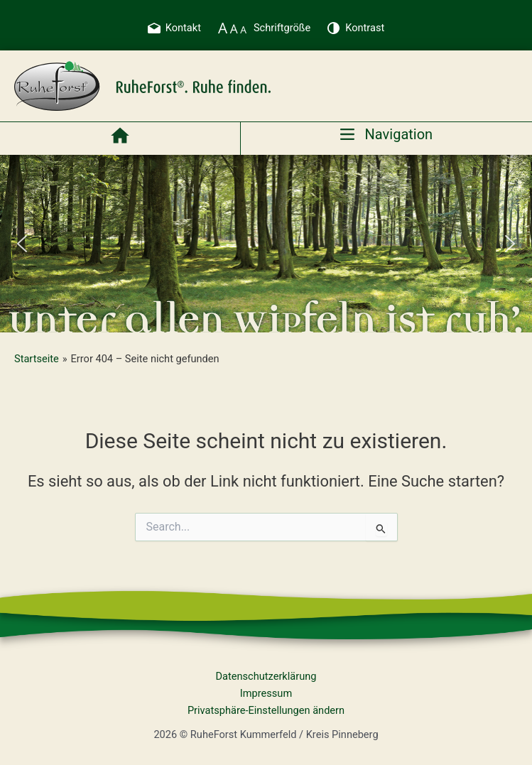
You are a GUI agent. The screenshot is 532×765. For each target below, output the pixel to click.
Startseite (37, 359)
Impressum (266, 693)
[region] (266, 244)
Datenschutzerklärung (266, 676)
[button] (22, 244)
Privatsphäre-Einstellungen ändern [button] (266, 710)
